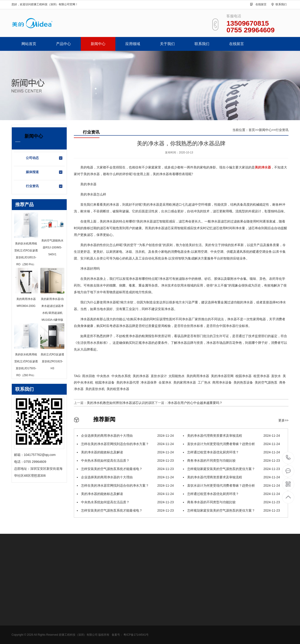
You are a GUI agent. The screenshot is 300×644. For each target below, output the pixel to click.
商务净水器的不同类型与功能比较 (231, 461)
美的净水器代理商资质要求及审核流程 (231, 436)
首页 (252, 130)
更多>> (283, 420)
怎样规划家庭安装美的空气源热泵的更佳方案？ (231, 469)
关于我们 (167, 44)
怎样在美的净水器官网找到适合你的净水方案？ (125, 444)
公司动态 (44, 158)
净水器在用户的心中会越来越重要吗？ (195, 403)
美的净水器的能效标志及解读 (125, 452)
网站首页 (29, 44)
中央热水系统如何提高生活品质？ (125, 461)
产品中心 (63, 44)
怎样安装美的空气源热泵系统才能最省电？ (125, 469)
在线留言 (261, 4)
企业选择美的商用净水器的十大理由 (125, 436)
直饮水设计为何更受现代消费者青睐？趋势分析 (231, 444)
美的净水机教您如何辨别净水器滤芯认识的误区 (121, 403)
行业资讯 (44, 186)
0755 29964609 (288, 458)
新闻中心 (98, 44)
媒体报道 (44, 172)
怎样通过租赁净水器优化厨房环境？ (231, 452)
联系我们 (281, 4)
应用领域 (133, 44)
